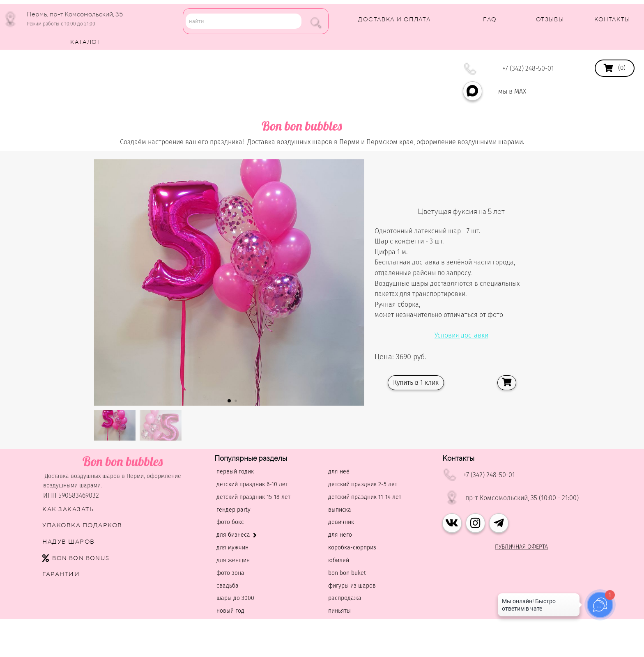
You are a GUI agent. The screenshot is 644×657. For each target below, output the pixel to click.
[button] (229, 401)
